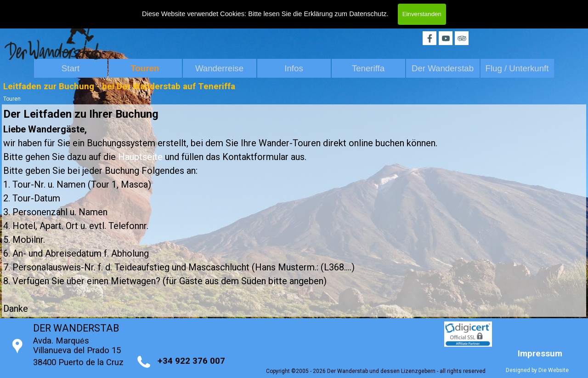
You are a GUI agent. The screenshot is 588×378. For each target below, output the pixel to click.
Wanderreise (219, 68)
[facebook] (430, 38)
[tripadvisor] (462, 38)
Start (71, 68)
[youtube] (446, 38)
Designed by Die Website (537, 370)
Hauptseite (140, 157)
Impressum (540, 354)
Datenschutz (368, 12)
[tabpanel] (294, 211)
